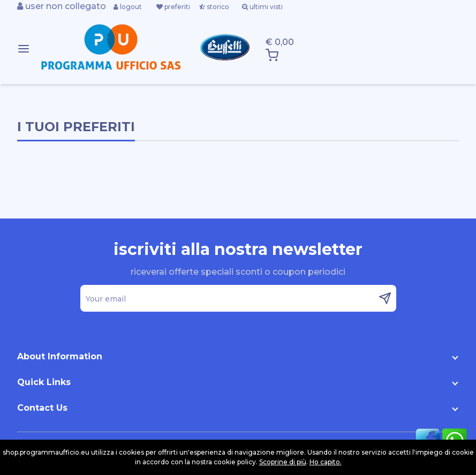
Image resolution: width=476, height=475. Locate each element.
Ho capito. (326, 462)
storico (214, 7)
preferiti (173, 7)
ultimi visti (262, 7)
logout (128, 7)
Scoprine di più (283, 462)
